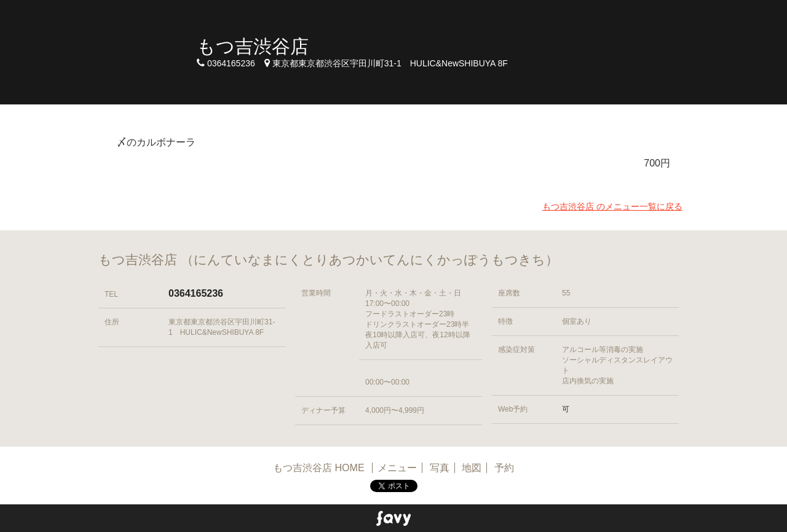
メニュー (397, 468)
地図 (472, 468)
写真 (440, 468)
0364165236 (196, 293)
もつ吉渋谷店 (253, 46)
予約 (504, 468)
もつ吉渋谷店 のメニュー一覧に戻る (612, 206)
